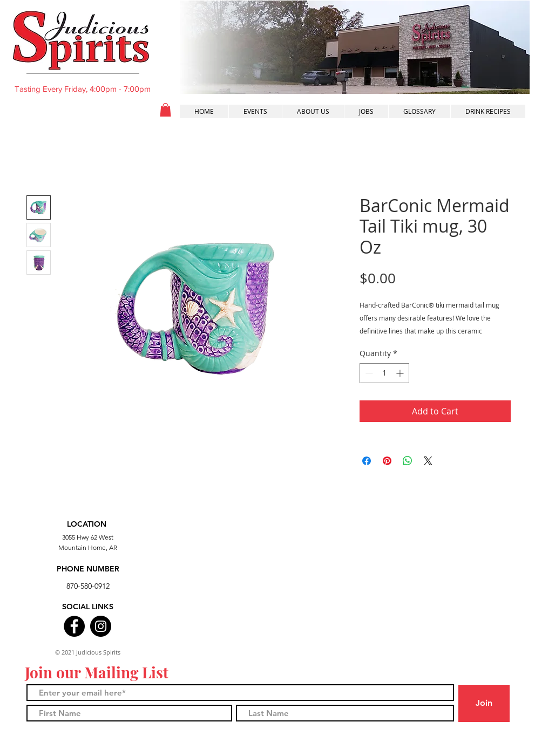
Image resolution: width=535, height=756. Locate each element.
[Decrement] (368, 373)
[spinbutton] (384, 373)
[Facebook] (74, 626)
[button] (165, 110)
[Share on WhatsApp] (408, 461)
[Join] (484, 703)
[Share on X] (428, 461)
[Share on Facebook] (367, 461)
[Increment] (401, 373)
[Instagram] (101, 626)
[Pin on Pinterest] (387, 461)
